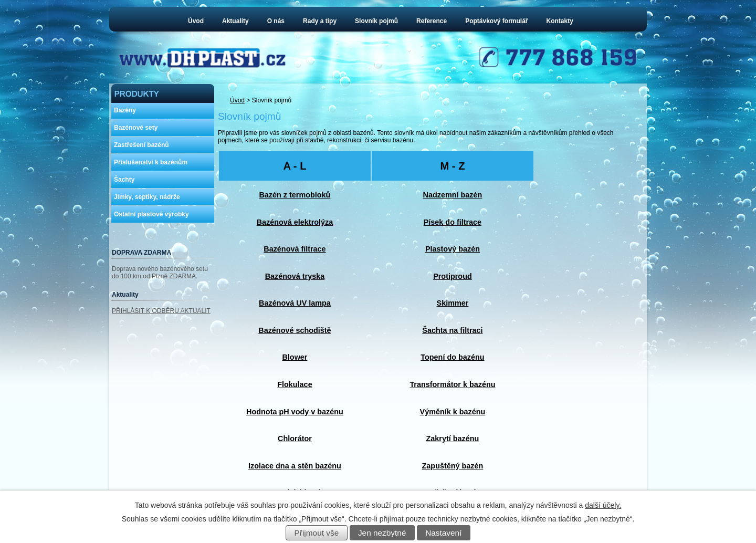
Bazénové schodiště (295, 330)
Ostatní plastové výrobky (151, 214)
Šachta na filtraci (452, 330)
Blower (295, 357)
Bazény (125, 110)
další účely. (603, 505)
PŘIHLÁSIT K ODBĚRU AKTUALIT (161, 311)
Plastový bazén (453, 249)
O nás (276, 21)
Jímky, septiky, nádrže (147, 197)
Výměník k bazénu (453, 412)
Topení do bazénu (452, 357)
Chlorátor (295, 438)
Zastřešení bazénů (141, 145)
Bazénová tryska (295, 276)
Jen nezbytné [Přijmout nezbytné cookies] (382, 533)
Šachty (124, 180)
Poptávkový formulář (496, 21)
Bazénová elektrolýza (295, 222)
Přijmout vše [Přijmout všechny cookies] (317, 533)
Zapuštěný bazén (453, 466)
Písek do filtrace (453, 222)
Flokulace (295, 384)
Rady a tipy (320, 21)
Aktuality (235, 21)
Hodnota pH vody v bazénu (295, 412)
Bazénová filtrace (295, 249)
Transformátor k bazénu (452, 384)
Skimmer (453, 303)
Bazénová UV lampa (295, 303)
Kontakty (560, 21)
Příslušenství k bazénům (151, 162)
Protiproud (453, 276)
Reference (432, 21)
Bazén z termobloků (295, 195)
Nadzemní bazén (453, 195)
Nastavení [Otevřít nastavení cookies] (443, 533)
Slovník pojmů (376, 21)
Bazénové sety (136, 128)
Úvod (196, 21)
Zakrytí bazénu (453, 438)
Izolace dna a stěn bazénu (295, 466)
